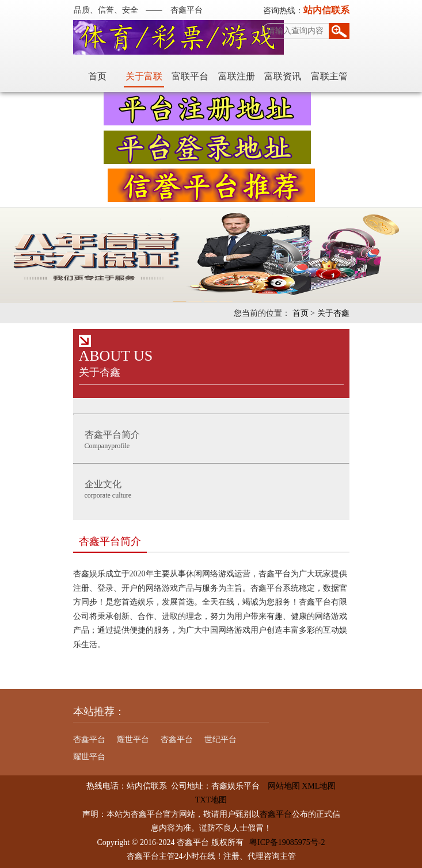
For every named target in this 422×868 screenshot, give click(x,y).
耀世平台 (133, 739)
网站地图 (280, 786)
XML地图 (319, 786)
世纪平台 (220, 739)
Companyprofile (214, 439)
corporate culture (214, 488)
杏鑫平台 (89, 739)
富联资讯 (283, 76)
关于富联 (144, 76)
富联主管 (329, 76)
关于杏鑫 (333, 313)
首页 (97, 76)
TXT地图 (211, 800)
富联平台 (190, 76)
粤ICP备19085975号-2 (287, 842)
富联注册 (237, 76)
